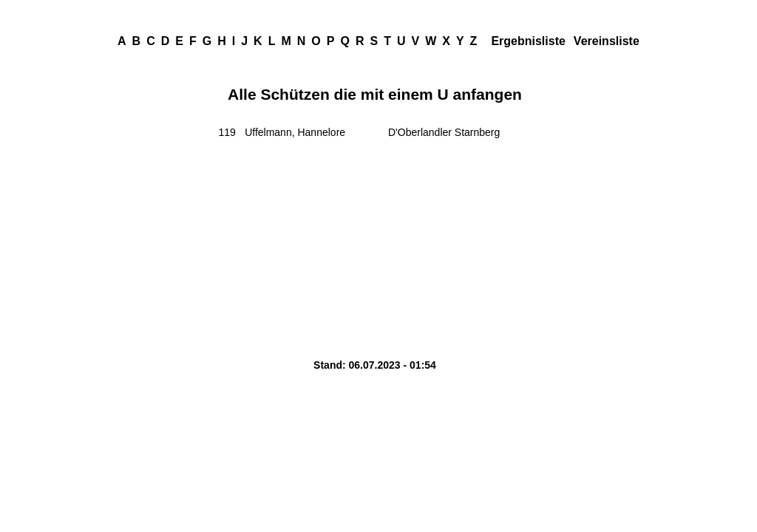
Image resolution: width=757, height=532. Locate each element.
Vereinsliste (607, 41)
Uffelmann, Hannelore (295, 132)
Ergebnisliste (528, 41)
